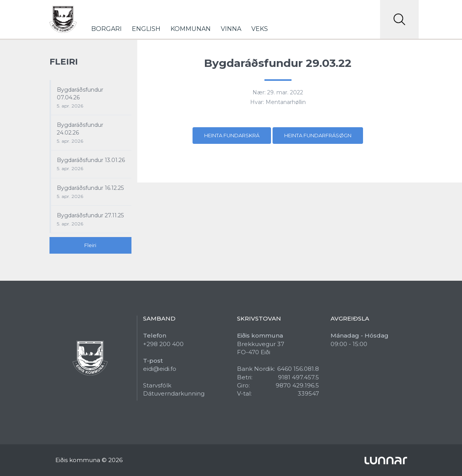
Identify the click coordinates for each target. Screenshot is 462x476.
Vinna (231, 29)
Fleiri (90, 245)
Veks (260, 29)
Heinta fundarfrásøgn (318, 135)
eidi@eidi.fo (160, 369)
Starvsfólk (157, 385)
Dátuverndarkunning (174, 393)
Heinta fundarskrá (232, 135)
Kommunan (191, 29)
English (146, 29)
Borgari (107, 29)
